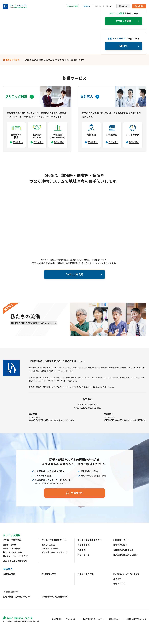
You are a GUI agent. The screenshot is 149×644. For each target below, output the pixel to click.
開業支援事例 (84, 560)
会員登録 (140, 6)
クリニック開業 (72, 6)
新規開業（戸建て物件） (13, 568)
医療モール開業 (48, 560)
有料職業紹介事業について (136, 634)
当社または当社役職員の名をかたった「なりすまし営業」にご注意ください (54, 74)
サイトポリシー (72, 634)
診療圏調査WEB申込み (123, 565)
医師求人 (87, 6)
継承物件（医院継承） (12, 564)
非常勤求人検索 (49, 589)
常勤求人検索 (9, 589)
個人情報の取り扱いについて (93, 634)
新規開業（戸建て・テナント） (55, 568)
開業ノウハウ (84, 570)
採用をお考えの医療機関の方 (55, 612)
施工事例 (82, 565)
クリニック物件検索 (12, 555)
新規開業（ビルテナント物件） (16, 571)
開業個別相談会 (120, 560)
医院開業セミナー (121, 555)
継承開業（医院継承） (51, 564)
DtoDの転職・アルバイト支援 (127, 589)
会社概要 (55, 634)
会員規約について (115, 634)
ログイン (124, 6)
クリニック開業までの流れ (90, 555)
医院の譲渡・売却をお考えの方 (17, 612)
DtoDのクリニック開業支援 (15, 576)
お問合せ (109, 6)
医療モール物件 (9, 560)
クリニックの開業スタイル (54, 555)
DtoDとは (98, 6)
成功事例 (117, 594)
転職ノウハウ (119, 599)
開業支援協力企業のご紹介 (125, 570)
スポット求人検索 (86, 589)
